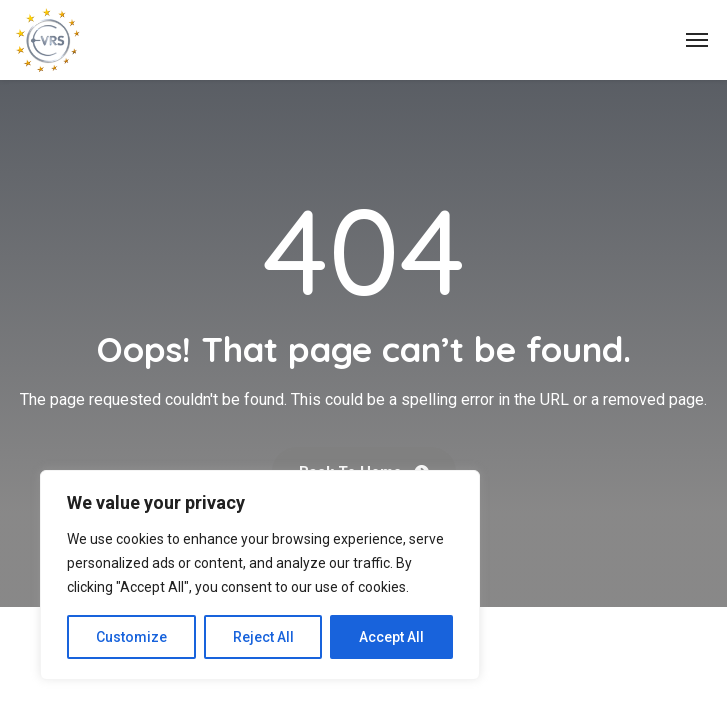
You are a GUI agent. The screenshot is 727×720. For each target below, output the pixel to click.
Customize (131, 637)
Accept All (391, 637)
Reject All (263, 637)
